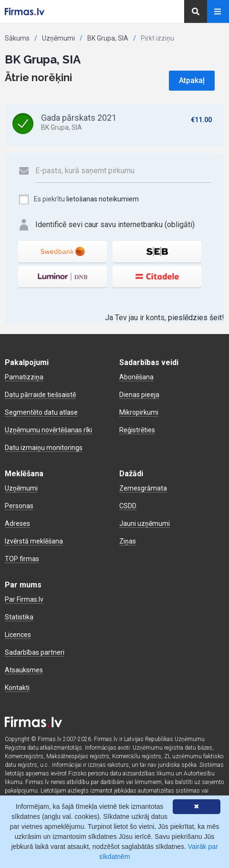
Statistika (19, 617)
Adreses (17, 523)
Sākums (17, 38)
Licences (18, 635)
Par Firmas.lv (24, 599)
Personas (19, 506)
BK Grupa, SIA (108, 38)
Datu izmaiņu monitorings (44, 448)
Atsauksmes (24, 670)
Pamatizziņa (24, 377)
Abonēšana (136, 377)
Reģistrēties (137, 430)
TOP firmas (22, 559)
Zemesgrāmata (143, 488)
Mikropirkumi (139, 412)
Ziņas (128, 541)
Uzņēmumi (58, 38)
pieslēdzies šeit (195, 318)
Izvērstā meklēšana (34, 541)
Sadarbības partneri (35, 652)
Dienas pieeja (139, 395)
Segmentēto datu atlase (41, 412)
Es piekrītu (78, 199)
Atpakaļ (192, 80)
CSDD (128, 506)
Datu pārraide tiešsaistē (40, 395)
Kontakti (17, 688)
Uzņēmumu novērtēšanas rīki (48, 430)
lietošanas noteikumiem (103, 199)
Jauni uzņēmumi (145, 523)
